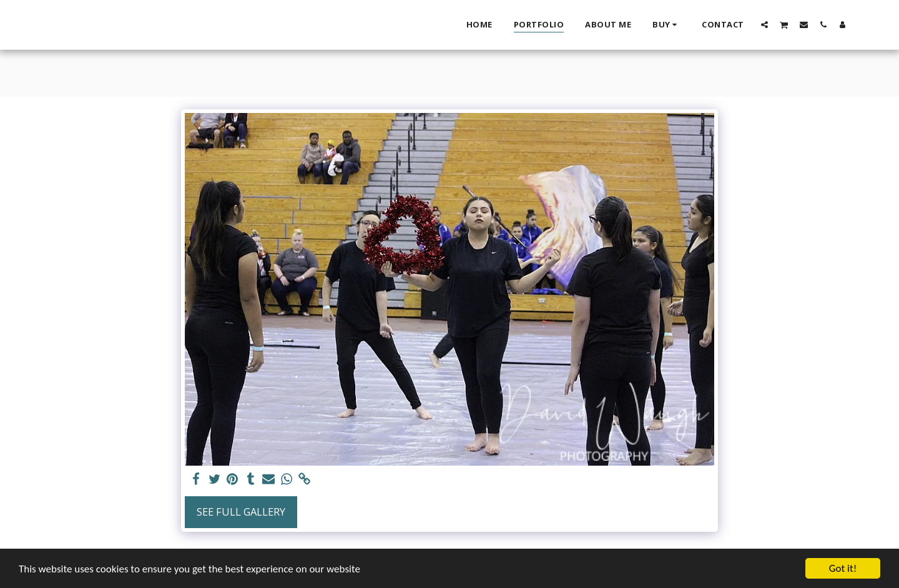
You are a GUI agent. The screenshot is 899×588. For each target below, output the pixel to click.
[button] (764, 24)
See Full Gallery (241, 512)
